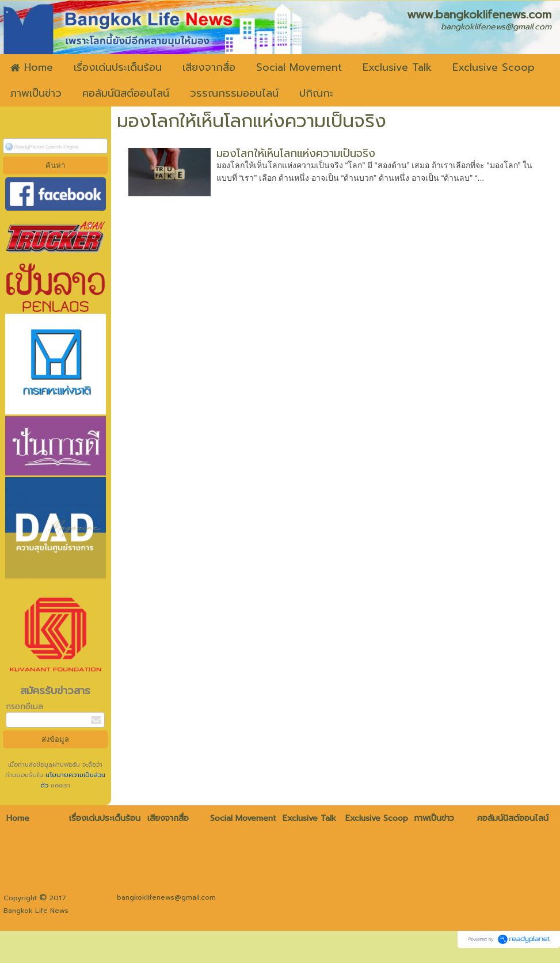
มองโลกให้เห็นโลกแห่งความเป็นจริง (296, 153)
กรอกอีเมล (24, 707)
